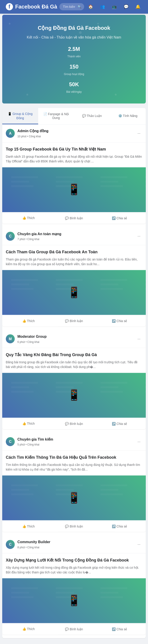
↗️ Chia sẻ (120, 218)
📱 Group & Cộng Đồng (20, 116)
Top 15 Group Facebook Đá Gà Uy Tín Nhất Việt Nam (56, 149)
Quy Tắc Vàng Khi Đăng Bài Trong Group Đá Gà (51, 356)
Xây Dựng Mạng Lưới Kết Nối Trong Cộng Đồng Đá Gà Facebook (67, 561)
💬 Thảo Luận (92, 116)
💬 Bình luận (74, 218)
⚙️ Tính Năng (128, 116)
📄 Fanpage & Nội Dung (56, 116)
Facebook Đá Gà (36, 7)
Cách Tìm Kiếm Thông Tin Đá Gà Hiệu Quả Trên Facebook (61, 459)
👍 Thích (29, 218)
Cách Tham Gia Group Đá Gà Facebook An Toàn (52, 253)
